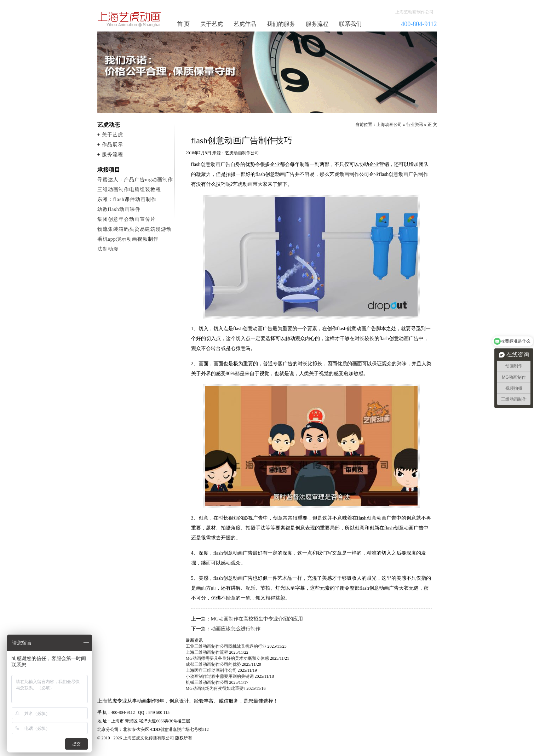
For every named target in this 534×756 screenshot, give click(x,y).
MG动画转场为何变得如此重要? (216, 688)
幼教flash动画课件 (119, 209)
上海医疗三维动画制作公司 (211, 670)
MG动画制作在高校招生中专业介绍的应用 (257, 619)
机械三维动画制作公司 (207, 682)
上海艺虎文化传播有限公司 (149, 738)
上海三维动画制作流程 (207, 652)
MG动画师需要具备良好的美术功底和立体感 (227, 658)
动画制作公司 (130, 19)
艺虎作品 (245, 24)
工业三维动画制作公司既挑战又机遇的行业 (226, 646)
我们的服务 (281, 24)
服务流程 (317, 24)
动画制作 (242, 153)
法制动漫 (108, 249)
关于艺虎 (212, 24)
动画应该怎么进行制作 (236, 629)
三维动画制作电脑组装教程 (129, 190)
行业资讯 (415, 125)
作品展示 (113, 145)
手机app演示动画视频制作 (128, 239)
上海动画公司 (389, 125)
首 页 (183, 24)
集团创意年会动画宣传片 (127, 219)
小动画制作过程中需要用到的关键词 (220, 676)
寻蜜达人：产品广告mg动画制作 (135, 180)
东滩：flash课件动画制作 (127, 199)
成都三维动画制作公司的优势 (213, 664)
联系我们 (350, 24)
